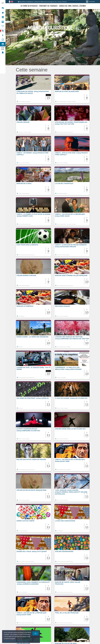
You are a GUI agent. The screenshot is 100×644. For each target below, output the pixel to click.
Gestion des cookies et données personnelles (16, 641)
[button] (33, 90)
